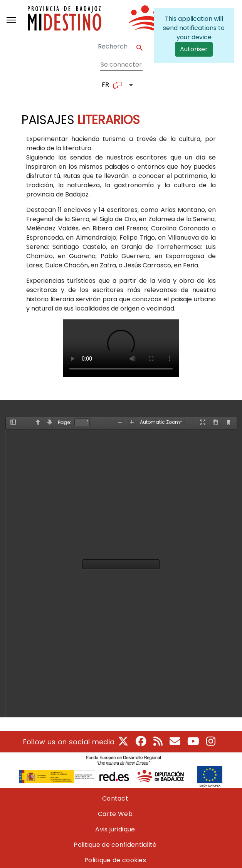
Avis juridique (115, 829)
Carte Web (115, 814)
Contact (115, 798)
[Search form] (113, 47)
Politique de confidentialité (115, 845)
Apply (140, 47)
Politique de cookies (115, 860)
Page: (64, 422)
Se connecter (121, 65)
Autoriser (194, 49)
